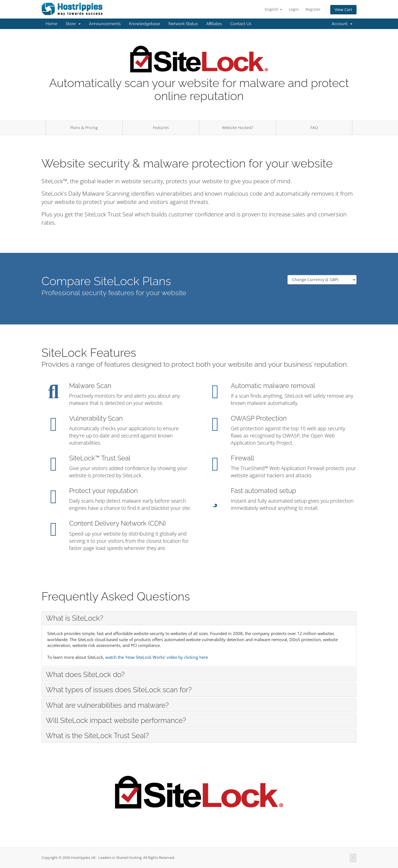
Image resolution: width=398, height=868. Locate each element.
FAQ (314, 128)
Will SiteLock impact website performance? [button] (116, 720)
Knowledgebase (144, 24)
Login (294, 9)
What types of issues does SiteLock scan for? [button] (119, 690)
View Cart (343, 10)
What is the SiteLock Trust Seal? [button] (97, 736)
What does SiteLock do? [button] (85, 675)
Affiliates (214, 24)
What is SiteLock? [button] (74, 618)
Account (342, 24)
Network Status (183, 24)
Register (313, 9)
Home (51, 24)
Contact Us (241, 24)
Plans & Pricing (84, 128)
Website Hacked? (238, 128)
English (273, 9)
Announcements (105, 24)
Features (161, 128)
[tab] (199, 618)
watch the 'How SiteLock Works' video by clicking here (157, 657)
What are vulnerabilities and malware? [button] (107, 705)
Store (73, 24)
